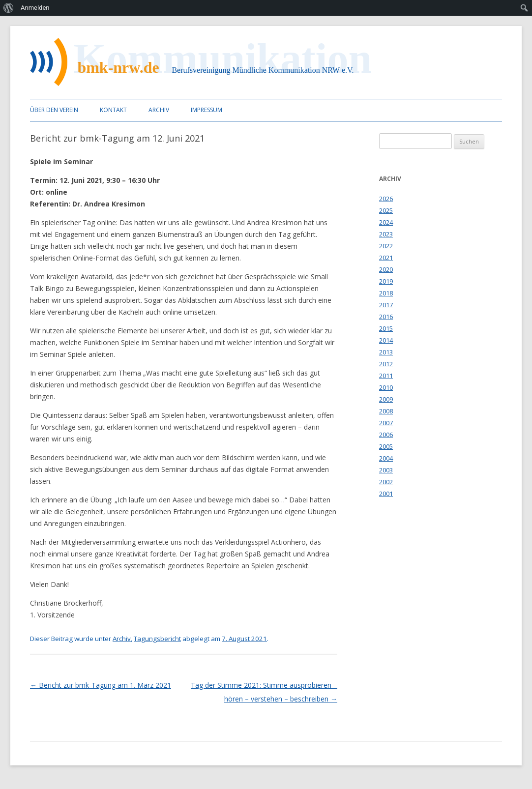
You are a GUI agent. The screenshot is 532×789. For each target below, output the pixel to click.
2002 (386, 482)
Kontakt (113, 110)
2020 (386, 269)
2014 (386, 340)
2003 (386, 470)
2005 (386, 446)
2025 (386, 210)
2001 (386, 494)
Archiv (159, 110)
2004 (386, 458)
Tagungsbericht (157, 639)
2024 (386, 222)
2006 (386, 435)
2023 (386, 234)
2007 (386, 423)
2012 (386, 364)
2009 (386, 399)
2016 (386, 317)
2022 (386, 246)
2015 (386, 328)
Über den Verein (54, 110)
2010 (386, 387)
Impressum (207, 110)
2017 (386, 305)
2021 (386, 258)
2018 (386, 293)
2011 (386, 376)
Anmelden (35, 8)
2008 (386, 411)
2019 (386, 281)
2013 (386, 352)
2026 (386, 199)
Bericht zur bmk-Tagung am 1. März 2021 (101, 685)
